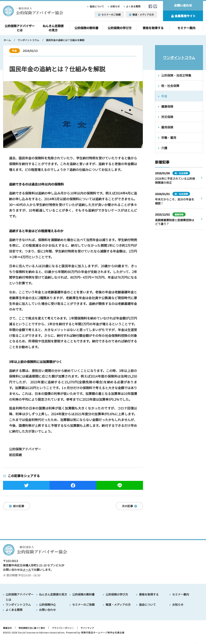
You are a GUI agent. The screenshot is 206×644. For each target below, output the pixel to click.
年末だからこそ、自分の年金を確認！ (175, 201)
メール (27, 570)
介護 (164, 148)
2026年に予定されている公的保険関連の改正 (175, 180)
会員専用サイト (183, 16)
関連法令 (7, 628)
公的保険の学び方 (120, 28)
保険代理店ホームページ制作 (97, 632)
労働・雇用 (169, 138)
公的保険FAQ (47, 605)
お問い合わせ (183, 5)
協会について (97, 6)
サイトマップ (87, 628)
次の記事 (129, 506)
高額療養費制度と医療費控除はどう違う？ (175, 222)
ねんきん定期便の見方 (53, 28)
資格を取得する (153, 28)
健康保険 (167, 106)
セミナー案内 (186, 28)
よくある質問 (133, 6)
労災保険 (167, 117)
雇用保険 (167, 127)
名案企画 (120, 632)
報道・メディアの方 (141, 14)
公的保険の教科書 (86, 28)
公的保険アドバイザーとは (20, 28)
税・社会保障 (170, 86)
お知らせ (115, 6)
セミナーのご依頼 (109, 14)
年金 (164, 96)
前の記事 (17, 506)
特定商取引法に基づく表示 (32, 628)
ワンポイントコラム (179, 57)
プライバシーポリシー (63, 628)
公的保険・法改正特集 (176, 75)
